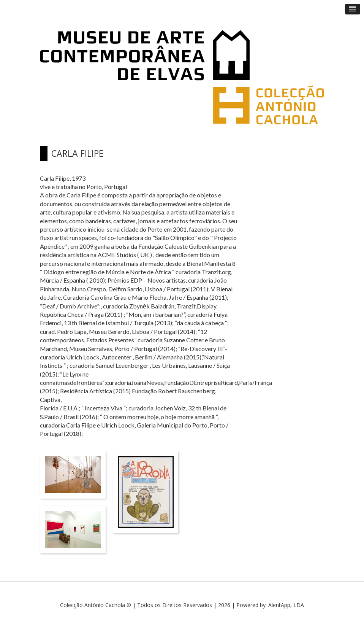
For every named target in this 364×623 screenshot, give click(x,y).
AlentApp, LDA (286, 605)
